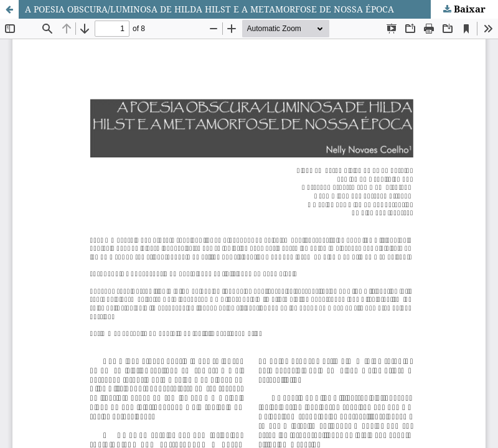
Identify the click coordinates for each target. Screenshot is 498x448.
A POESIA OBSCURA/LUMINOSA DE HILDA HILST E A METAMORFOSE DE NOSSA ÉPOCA (209, 9)
